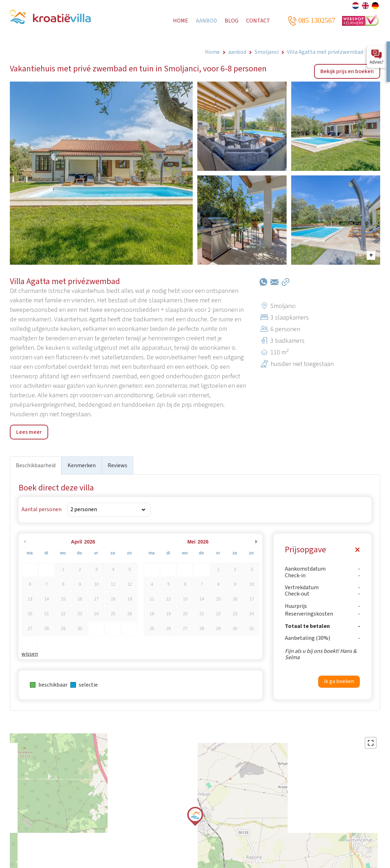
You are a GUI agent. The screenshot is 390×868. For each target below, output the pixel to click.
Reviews (117, 465)
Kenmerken (82, 465)
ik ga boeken (339, 681)
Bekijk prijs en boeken (347, 71)
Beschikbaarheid (36, 465)
